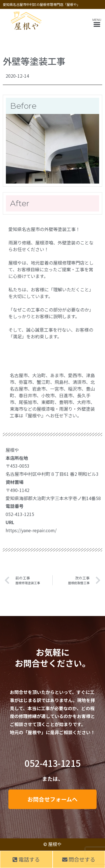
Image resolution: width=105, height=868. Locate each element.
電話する (26, 859)
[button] (97, 24)
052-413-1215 (53, 763)
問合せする (79, 859)
